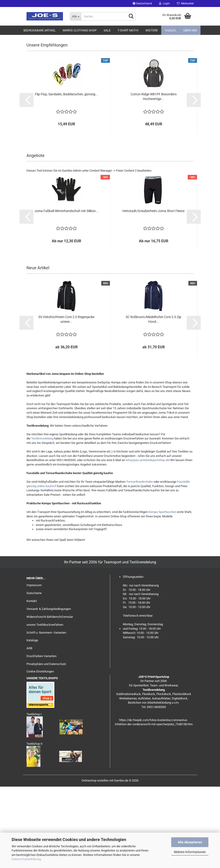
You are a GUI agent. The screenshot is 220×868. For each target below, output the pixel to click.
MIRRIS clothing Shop (80, 30)
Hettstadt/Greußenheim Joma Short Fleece (153, 292)
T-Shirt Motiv (128, 30)
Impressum (34, 667)
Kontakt (32, 682)
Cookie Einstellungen (40, 753)
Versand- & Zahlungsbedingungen (49, 690)
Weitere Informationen (190, 852)
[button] (142, 3)
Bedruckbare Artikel (40, 30)
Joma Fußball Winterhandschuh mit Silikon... (66, 292)
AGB (29, 730)
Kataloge (32, 722)
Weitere (152, 30)
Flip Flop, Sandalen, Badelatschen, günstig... (66, 176)
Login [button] (164, 3)
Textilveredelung (42, 520)
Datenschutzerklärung (26, 859)
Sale (107, 30)
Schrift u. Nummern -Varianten (46, 714)
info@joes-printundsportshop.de (147, 541)
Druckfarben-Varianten (41, 737)
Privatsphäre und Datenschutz (46, 745)
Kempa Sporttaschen (162, 593)
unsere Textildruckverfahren (45, 706)
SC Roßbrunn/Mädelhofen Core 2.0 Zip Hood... (153, 401)
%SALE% (171, 30)
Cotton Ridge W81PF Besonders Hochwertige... (154, 178)
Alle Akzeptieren (190, 842)
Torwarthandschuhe (140, 563)
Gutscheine (34, 674)
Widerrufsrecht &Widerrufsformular (50, 698)
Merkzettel (185, 3)
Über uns (190, 30)
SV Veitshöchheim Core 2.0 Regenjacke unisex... (66, 401)
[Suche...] (76, 16)
